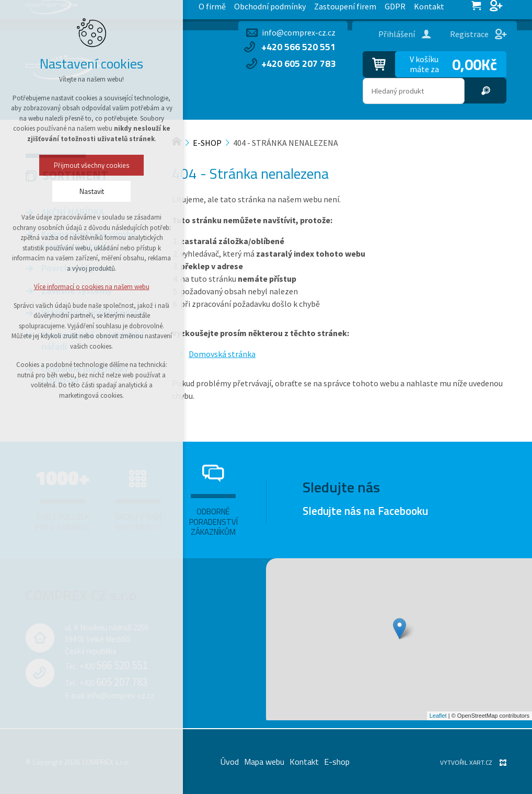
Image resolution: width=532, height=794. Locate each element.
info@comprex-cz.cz (299, 32)
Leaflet (438, 716)
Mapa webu (264, 762)
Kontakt (244, 10)
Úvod (230, 762)
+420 (113, 666)
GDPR (211, 10)
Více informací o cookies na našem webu (66, 287)
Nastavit (66, 191)
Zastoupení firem (163, 10)
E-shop (337, 762)
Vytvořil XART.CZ (466, 762)
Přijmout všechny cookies (66, 165)
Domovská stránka (222, 354)
